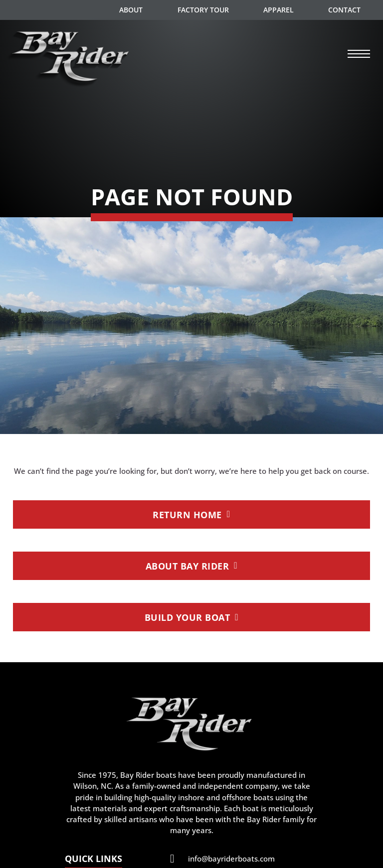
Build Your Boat (192, 617)
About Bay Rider (192, 566)
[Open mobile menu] (359, 54)
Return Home (191, 514)
